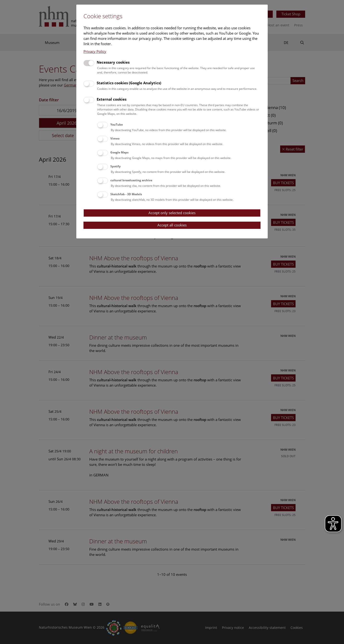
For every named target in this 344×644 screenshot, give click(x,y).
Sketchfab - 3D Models (126, 194)
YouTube (117, 125)
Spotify (116, 166)
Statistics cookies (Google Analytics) (129, 83)
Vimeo (115, 138)
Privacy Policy (95, 51)
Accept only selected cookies (172, 213)
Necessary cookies (113, 62)
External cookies (112, 99)
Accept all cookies (172, 225)
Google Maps (119, 152)
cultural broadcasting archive (131, 180)
